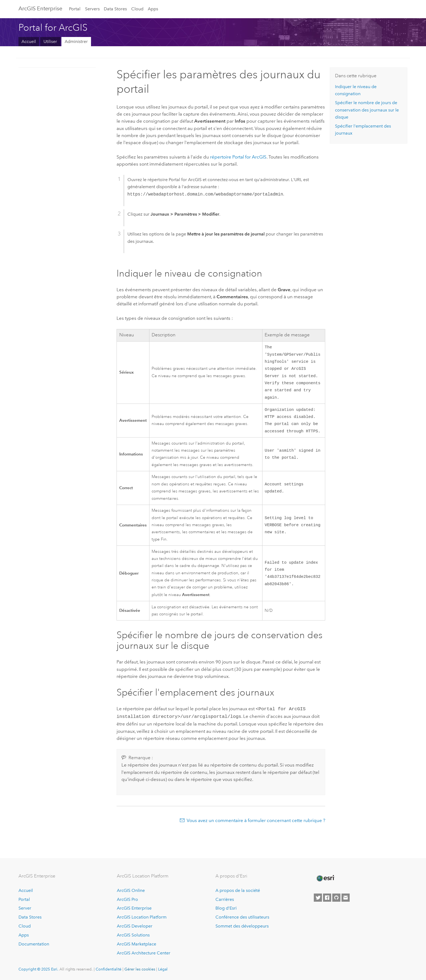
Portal (75, 9)
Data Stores (115, 9)
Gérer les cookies (140, 969)
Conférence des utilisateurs (242, 917)
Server (25, 908)
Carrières (225, 899)
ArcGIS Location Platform (142, 917)
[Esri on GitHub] (336, 898)
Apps (153, 9)
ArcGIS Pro (127, 899)
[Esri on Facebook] (327, 898)
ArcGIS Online (131, 890)
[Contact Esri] (346, 898)
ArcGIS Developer (135, 926)
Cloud (137, 9)
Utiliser (50, 41)
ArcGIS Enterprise (40, 8)
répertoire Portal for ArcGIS (238, 157)
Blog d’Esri (226, 908)
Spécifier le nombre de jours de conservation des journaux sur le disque (367, 110)
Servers (92, 9)
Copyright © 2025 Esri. (38, 969)
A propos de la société (238, 890)
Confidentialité (109, 969)
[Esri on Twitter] (318, 898)
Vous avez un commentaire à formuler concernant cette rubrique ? (256, 826)
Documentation (34, 944)
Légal (163, 969)
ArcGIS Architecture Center (144, 953)
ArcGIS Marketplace (137, 944)
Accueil (29, 41)
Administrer (76, 41)
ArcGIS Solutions (133, 935)
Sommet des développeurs (242, 926)
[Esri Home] (325, 878)
